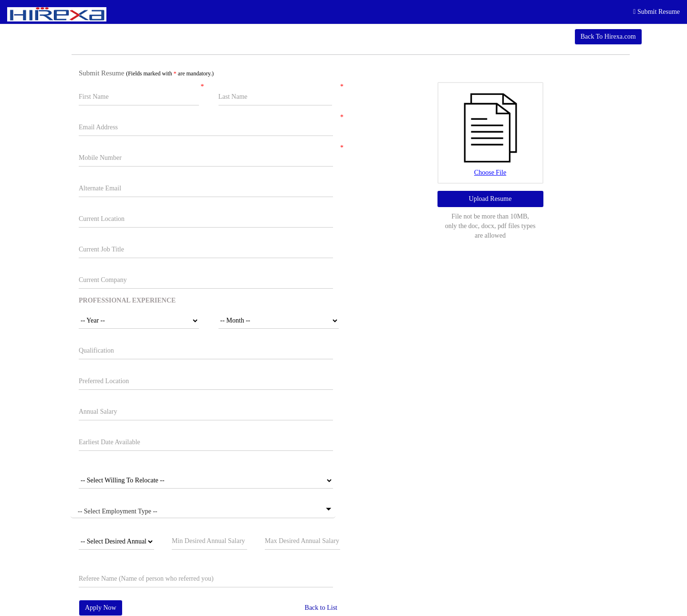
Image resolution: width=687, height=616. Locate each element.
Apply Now (101, 608)
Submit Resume (656, 12)
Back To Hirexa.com (608, 37)
